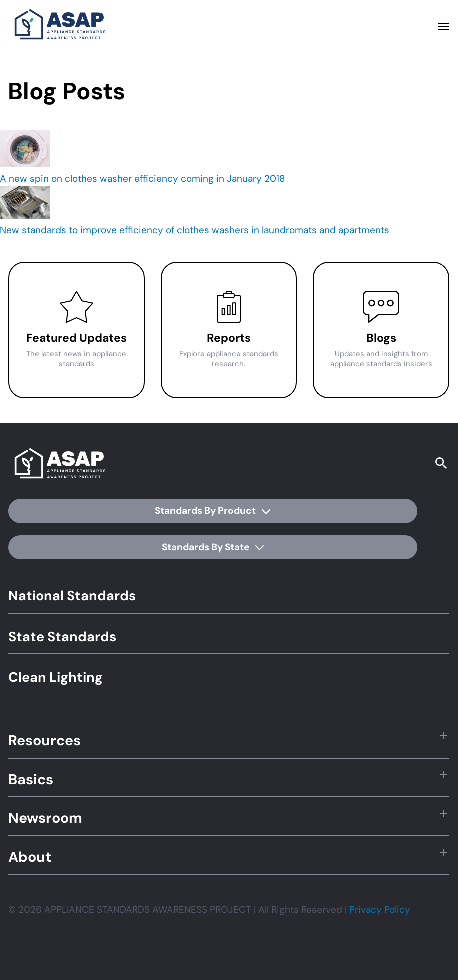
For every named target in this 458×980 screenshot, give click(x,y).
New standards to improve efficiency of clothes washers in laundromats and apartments (195, 230)
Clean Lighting (56, 677)
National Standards (72, 596)
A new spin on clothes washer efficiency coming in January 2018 (143, 179)
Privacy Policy (380, 909)
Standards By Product (213, 511)
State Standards (62, 637)
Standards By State (213, 547)
